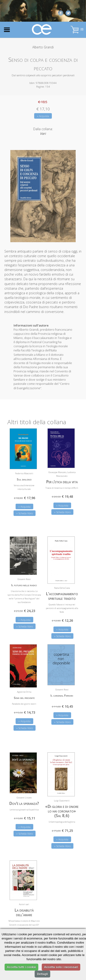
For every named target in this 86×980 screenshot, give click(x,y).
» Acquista (43, 116)
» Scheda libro (25, 513)
